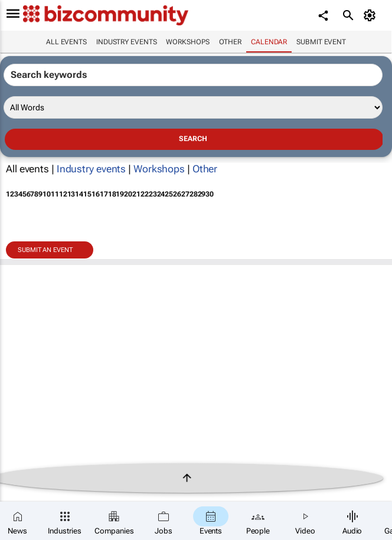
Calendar (269, 42)
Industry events (127, 42)
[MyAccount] (372, 15)
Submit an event (45, 250)
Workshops (187, 42)
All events (66, 42)
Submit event (321, 42)
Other (231, 42)
